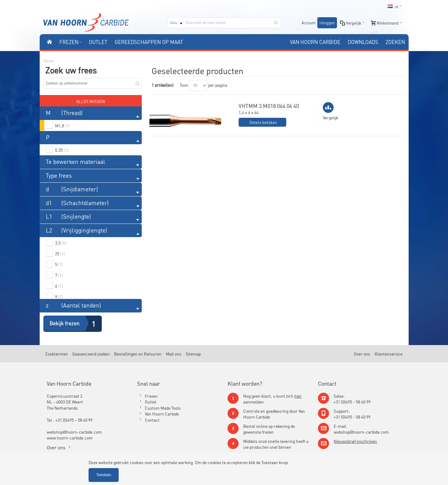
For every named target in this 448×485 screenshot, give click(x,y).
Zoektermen (57, 354)
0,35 (62, 150)
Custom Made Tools (163, 408)
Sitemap (193, 354)
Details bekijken (263, 122)
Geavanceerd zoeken (91, 354)
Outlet (151, 402)
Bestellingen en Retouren (138, 354)
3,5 (61, 242)
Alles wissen (91, 101)
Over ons (362, 354)
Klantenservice (389, 354)
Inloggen (327, 23)
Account (309, 23)
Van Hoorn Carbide (162, 413)
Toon (184, 85)
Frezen (151, 396)
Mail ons (174, 354)
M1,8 (62, 125)
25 (60, 253)
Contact (152, 420)
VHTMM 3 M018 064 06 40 (269, 105)
